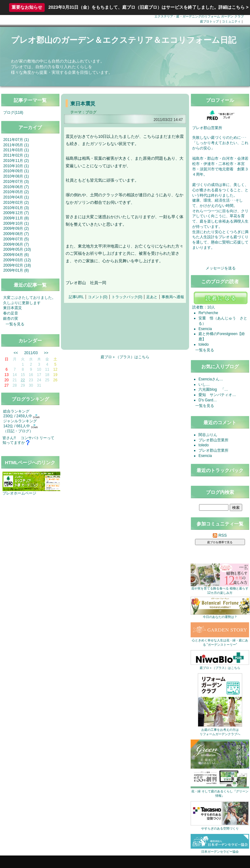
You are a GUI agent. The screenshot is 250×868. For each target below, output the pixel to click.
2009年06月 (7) (16, 244)
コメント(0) (98, 297)
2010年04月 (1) (16, 197)
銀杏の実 (11, 319)
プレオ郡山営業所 (213, 440)
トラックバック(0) (127, 297)
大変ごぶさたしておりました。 (29, 298)
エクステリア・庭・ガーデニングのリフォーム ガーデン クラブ (199, 16)
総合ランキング (16, 411)
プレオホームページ (19, 493)
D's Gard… (208, 400)
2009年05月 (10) (17, 249)
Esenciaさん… (211, 379)
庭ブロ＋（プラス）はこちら (125, 357)
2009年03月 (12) (17, 260)
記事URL (76, 297)
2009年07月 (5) (16, 239)
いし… (204, 384)
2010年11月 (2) (16, 161)
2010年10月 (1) (16, 166)
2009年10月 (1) (16, 223)
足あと (152, 297)
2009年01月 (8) (16, 270)
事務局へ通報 (173, 297)
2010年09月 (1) (16, 171)
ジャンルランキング (20, 421)
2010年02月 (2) (16, 203)
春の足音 (11, 313)
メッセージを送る (221, 268)
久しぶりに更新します (22, 303)
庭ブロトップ (209, 21)
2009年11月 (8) (16, 218)
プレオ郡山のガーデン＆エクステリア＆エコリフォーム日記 (124, 40)
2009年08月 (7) (16, 234)
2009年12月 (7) (16, 213)
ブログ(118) (13, 113)
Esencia (205, 329)
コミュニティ (231, 21)
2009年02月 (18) (17, 265)
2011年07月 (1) (16, 140)
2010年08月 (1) (16, 176)
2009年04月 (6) (16, 255)
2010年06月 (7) (16, 187)
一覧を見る (15, 324)
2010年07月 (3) (16, 182)
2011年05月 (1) (16, 145)
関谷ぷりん (208, 435)
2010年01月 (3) (16, 208)
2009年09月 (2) (16, 228)
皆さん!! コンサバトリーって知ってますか (28, 440)
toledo (204, 344)
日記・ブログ (18, 431)
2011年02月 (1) (16, 155)
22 (23, 380)
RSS (220, 535)
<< (16, 353)
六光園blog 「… (213, 389)
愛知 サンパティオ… (217, 395)
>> (46, 353)
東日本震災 (12, 308)
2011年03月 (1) (16, 150)
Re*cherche (208, 313)
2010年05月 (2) (16, 192)
